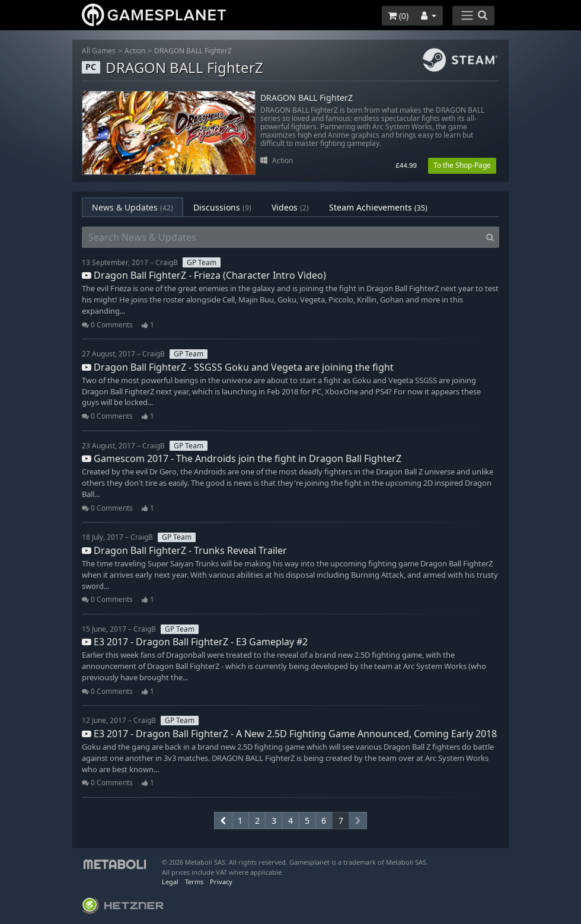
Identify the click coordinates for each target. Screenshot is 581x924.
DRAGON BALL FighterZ (193, 51)
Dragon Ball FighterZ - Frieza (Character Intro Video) (204, 275)
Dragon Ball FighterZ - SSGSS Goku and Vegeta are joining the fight (238, 367)
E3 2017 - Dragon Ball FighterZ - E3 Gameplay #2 (195, 642)
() (398, 16)
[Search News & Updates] (282, 237)
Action (135, 51)
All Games (99, 51)
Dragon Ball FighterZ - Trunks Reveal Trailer (184, 550)
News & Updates (133, 207)
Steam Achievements (378, 207)
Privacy (221, 882)
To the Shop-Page (462, 165)
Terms (194, 882)
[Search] (490, 237)
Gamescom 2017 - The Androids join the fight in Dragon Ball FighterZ (242, 458)
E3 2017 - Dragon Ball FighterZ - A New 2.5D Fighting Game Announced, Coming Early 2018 (289, 734)
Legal (170, 882)
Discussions (222, 207)
